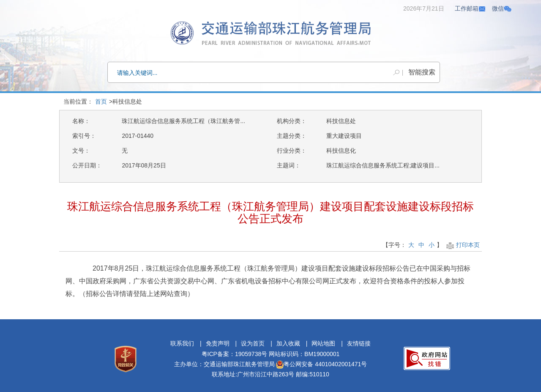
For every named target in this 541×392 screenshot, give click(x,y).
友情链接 (359, 343)
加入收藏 (288, 343)
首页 (101, 101)
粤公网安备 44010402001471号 (321, 364)
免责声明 (218, 343)
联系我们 (182, 343)
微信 (502, 8)
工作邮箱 (470, 8)
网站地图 (323, 343)
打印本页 (462, 245)
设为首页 (253, 343)
